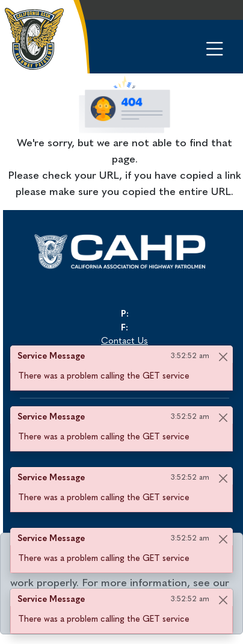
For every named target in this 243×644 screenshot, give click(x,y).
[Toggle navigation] (205, 45)
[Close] (223, 357)
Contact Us (125, 342)
